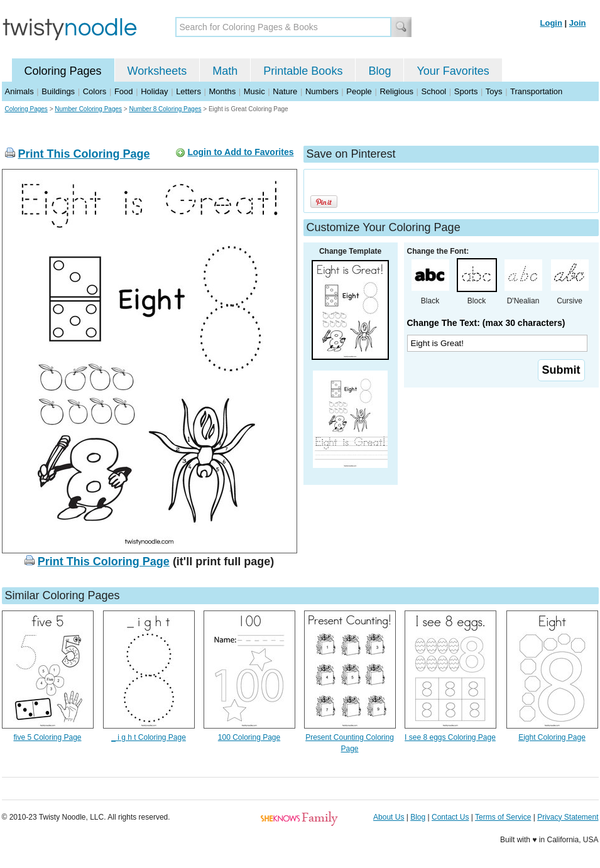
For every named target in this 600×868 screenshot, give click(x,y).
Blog (379, 71)
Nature (285, 91)
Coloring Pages (63, 71)
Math (225, 71)
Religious (396, 91)
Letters (188, 91)
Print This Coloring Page (84, 154)
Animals (19, 91)
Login (551, 23)
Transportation (536, 91)
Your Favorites (453, 71)
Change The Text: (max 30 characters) (486, 323)
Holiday (154, 91)
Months (223, 91)
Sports (466, 91)
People (359, 91)
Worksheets (157, 71)
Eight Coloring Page (552, 737)
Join (578, 23)
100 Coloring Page (249, 737)
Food (124, 91)
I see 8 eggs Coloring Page (450, 737)
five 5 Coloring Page (47, 737)
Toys (494, 91)
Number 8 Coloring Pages (165, 109)
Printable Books (303, 71)
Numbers (322, 91)
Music (254, 91)
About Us (389, 817)
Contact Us (450, 817)
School (434, 91)
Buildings (58, 91)
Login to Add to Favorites (240, 152)
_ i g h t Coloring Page (149, 737)
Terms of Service (503, 817)
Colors (95, 91)
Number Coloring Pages (88, 109)
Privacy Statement (568, 817)
